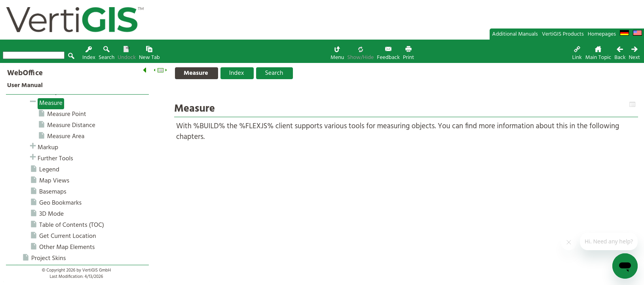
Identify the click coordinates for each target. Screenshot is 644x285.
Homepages (602, 34)
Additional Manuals (515, 34)
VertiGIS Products (563, 34)
